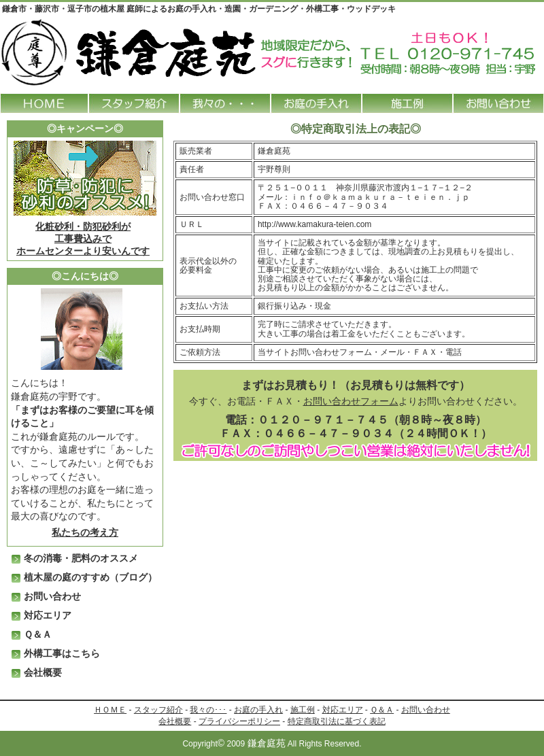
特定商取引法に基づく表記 (337, 721)
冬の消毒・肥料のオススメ (81, 558)
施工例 (303, 710)
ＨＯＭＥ (110, 710)
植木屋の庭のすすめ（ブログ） (90, 577)
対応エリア (48, 615)
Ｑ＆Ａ (38, 634)
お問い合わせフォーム (351, 401)
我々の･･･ (208, 710)
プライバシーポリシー (239, 721)
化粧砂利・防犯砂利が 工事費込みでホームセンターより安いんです (83, 239)
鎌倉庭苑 (267, 743)
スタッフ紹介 (158, 710)
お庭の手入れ (258, 710)
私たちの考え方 (85, 532)
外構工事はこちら (62, 653)
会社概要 (43, 672)
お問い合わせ (52, 596)
